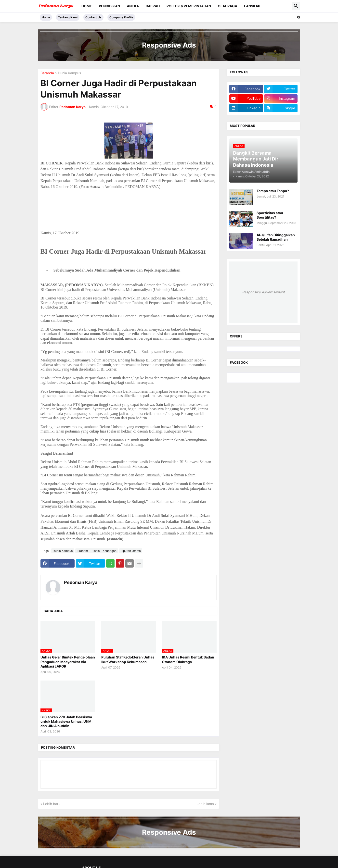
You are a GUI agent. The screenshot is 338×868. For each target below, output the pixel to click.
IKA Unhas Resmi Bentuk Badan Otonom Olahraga (188, 659)
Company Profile (121, 17)
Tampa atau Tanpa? (273, 191)
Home (87, 6)
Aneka (133, 6)
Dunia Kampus (69, 73)
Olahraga (227, 6)
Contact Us (93, 17)
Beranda (47, 73)
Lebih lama (205, 804)
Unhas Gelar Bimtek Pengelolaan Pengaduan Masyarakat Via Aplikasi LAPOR (68, 662)
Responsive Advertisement (263, 292)
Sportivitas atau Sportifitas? (270, 215)
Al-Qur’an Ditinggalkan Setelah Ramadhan (276, 237)
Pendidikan (109, 6)
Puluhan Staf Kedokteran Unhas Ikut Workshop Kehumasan (128, 659)
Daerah (153, 6)
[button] (296, 6)
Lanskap (252, 6)
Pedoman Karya (81, 582)
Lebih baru (52, 804)
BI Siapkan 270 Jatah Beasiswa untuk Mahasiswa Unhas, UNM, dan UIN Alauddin (66, 721)
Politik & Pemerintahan (189, 6)
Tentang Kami (68, 17)
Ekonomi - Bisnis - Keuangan (97, 551)
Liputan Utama (131, 551)
